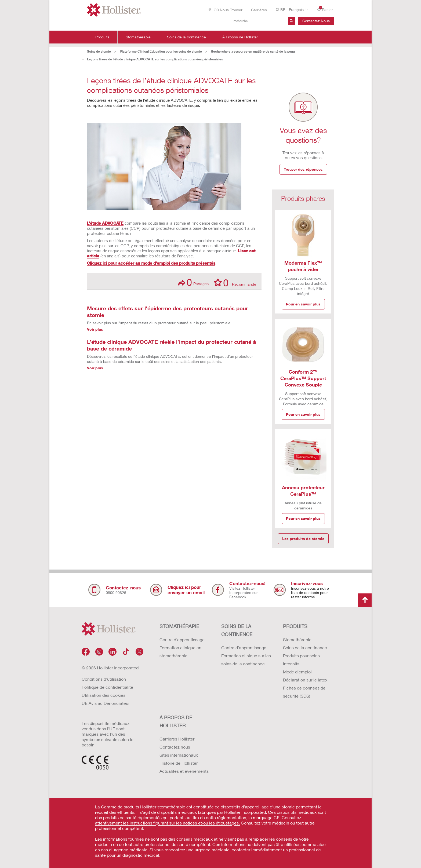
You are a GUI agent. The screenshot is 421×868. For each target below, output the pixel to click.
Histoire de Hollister (179, 763)
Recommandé (235, 282)
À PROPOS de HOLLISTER (176, 721)
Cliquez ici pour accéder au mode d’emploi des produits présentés (151, 263)
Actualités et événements (184, 771)
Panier (325, 9)
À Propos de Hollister (240, 37)
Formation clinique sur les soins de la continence (246, 660)
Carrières (259, 10)
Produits (102, 37)
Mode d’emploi (297, 672)
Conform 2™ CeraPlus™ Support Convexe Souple (303, 378)
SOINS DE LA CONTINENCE (237, 630)
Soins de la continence (186, 37)
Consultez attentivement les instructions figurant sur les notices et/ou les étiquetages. (198, 820)
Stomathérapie (138, 37)
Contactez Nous (316, 21)
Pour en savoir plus (303, 304)
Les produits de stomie (303, 539)
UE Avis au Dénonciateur (106, 703)
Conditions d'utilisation (104, 679)
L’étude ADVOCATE (105, 223)
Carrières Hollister (177, 739)
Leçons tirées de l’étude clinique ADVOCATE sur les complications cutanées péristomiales (155, 59)
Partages (193, 282)
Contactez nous (175, 747)
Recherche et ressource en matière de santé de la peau (253, 51)
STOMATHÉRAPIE (179, 626)
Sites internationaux (179, 755)
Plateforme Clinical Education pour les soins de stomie (161, 51)
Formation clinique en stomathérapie (180, 652)
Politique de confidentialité (107, 687)
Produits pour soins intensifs (301, 660)
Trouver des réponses (303, 169)
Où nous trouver (225, 10)
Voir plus (95, 329)
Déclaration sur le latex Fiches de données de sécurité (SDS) (305, 688)
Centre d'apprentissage (182, 639)
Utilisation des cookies (104, 695)
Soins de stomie (99, 51)
